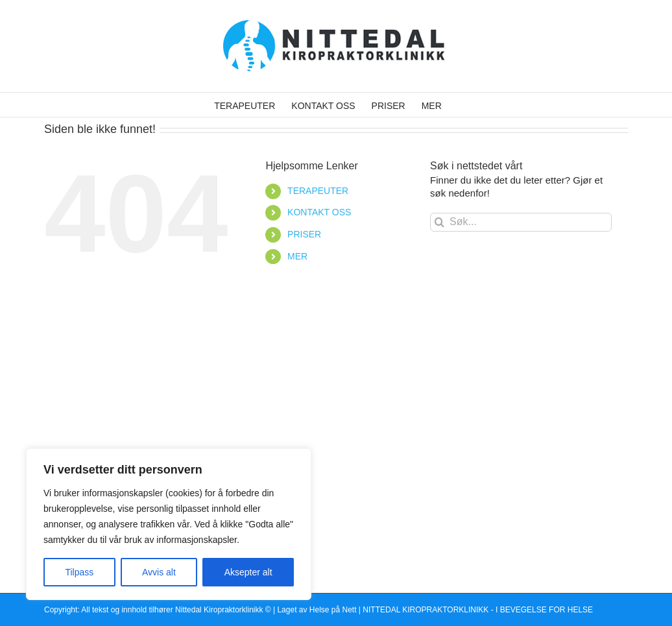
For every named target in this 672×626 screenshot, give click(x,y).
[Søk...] (521, 222)
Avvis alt (159, 572)
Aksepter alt (248, 572)
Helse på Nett (333, 610)
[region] (169, 524)
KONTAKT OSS (319, 212)
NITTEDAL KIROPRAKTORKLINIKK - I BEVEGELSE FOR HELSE (478, 610)
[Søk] (439, 222)
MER (297, 256)
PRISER (304, 234)
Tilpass (79, 572)
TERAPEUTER (318, 191)
